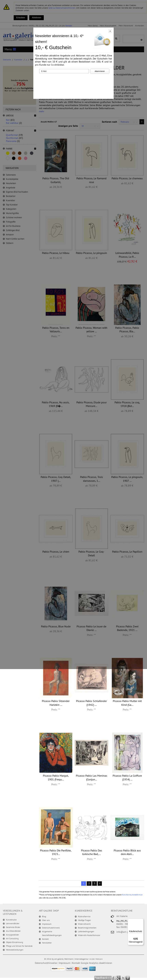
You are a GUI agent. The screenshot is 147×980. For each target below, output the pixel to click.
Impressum (47, 924)
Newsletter (47, 943)
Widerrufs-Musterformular (89, 935)
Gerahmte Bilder (13, 927)
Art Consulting (12, 938)
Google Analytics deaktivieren (96, 963)
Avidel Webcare (96, 959)
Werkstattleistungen (15, 950)
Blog (44, 916)
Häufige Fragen (84, 920)
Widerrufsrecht (84, 924)
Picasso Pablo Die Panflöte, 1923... (56, 852)
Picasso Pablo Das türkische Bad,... (92, 852)
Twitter (123, 978)
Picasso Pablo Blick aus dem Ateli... (127, 852)
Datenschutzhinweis (51, 928)
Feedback (103, 978)
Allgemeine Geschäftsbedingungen (52, 933)
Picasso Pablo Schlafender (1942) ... (91, 703)
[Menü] (142, 921)
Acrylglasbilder (12, 935)
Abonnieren (100, 71)
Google (119, 978)
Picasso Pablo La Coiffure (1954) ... (127, 777)
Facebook (114, 978)
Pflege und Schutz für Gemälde (19, 946)
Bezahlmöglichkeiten (87, 928)
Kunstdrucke (11, 920)
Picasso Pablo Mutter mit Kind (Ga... (127, 703)
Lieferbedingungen (86, 931)
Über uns (46, 920)
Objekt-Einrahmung (14, 942)
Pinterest (128, 978)
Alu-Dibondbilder (13, 931)
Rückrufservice (127, 895)
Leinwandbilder (13, 923)
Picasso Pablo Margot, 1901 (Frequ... (56, 777)
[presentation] (74, 81)
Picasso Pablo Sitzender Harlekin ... (56, 703)
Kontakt (45, 939)
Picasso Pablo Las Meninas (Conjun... (92, 777)
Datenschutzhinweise (46, 963)
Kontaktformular (137, 895)
